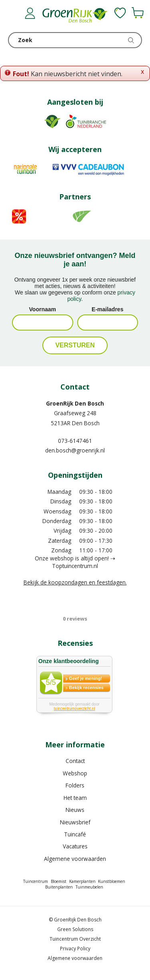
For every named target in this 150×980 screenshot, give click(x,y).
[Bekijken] (138, 13)
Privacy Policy (75, 949)
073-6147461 (75, 441)
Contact (75, 761)
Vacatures (75, 846)
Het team (75, 798)
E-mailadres (107, 309)
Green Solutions (75, 929)
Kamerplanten (82, 881)
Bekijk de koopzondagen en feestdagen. (75, 582)
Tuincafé (75, 834)
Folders (75, 785)
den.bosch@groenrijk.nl (75, 450)
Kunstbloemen (112, 881)
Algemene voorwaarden (75, 859)
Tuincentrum (36, 881)
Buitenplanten (59, 887)
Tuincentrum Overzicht (75, 939)
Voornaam (43, 309)
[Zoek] (75, 40)
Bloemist (59, 881)
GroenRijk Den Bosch (75, 403)
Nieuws (75, 810)
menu (14, 14)
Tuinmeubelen (89, 887)
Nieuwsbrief (75, 822)
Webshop (75, 773)
